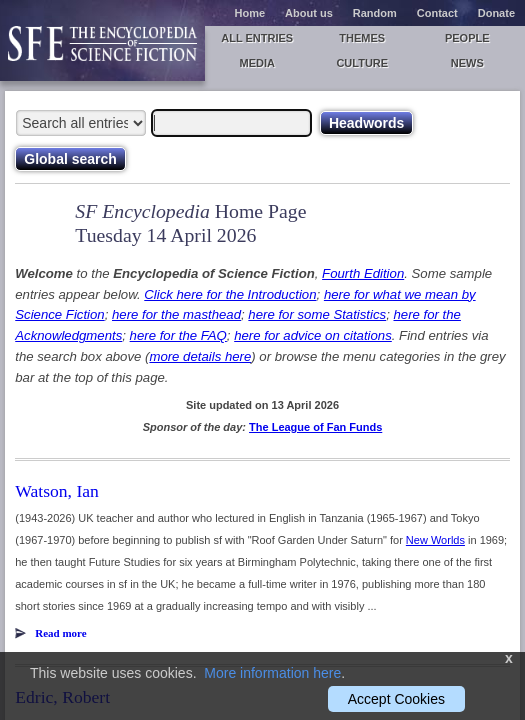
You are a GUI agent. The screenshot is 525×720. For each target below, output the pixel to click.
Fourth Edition (363, 273)
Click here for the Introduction (230, 294)
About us (309, 13)
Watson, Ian (57, 491)
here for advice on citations (313, 335)
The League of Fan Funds (315, 427)
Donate (496, 13)
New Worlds (435, 540)
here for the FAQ (178, 335)
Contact (437, 13)
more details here (200, 356)
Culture (362, 63)
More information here (272, 673)
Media (257, 63)
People (467, 38)
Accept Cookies (396, 699)
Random (375, 13)
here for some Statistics (317, 314)
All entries (257, 38)
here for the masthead (176, 314)
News (467, 63)
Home (250, 13)
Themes (362, 38)
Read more (60, 633)
